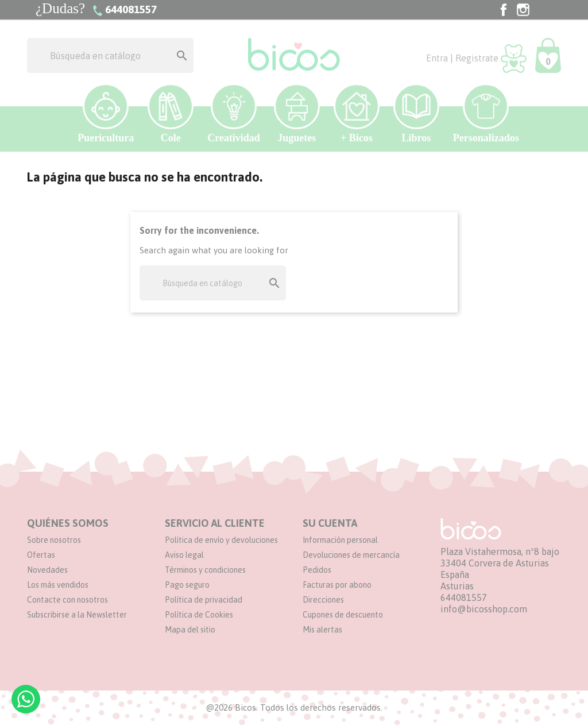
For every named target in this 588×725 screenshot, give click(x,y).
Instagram (523, 10)
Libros (416, 113)
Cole (171, 113)
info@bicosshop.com (484, 609)
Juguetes (297, 113)
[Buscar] (110, 55)
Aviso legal (184, 555)
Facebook (504, 10)
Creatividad (234, 113)
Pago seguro (187, 585)
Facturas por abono (337, 585)
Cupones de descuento (343, 615)
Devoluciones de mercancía (351, 555)
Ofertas (41, 555)
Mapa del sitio (190, 630)
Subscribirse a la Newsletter (77, 615)
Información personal (340, 540)
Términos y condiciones (205, 570)
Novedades (47, 570)
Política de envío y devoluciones (221, 540)
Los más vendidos (58, 585)
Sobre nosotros (54, 540)
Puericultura (106, 113)
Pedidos (317, 570)
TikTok (543, 10)
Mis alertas (322, 630)
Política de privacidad (204, 600)
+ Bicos (357, 113)
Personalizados (486, 113)
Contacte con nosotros (67, 600)
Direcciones (323, 600)
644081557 (464, 597)
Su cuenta (330, 523)
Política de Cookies (199, 615)
